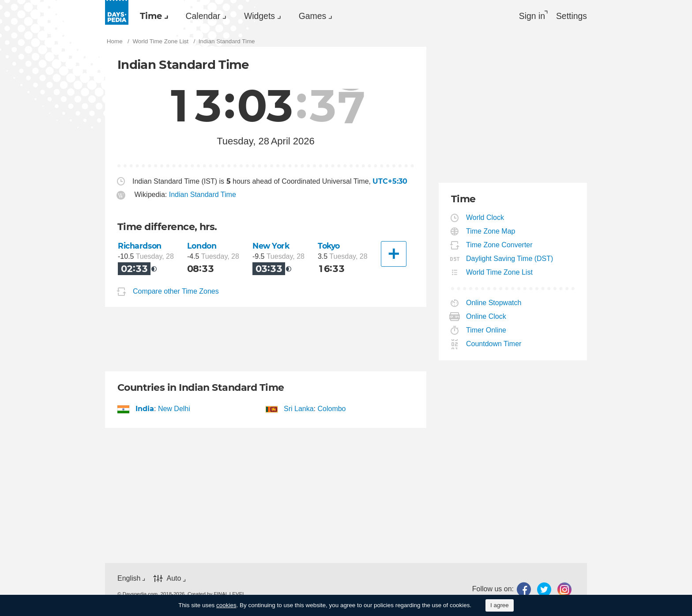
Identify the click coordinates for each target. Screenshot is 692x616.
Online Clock (486, 317)
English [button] (129, 579)
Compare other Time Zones (176, 292)
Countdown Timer (494, 345)
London (202, 247)
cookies (226, 605)
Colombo (331, 410)
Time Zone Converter (500, 246)
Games (325, 16)
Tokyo (330, 247)
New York (271, 247)
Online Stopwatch (494, 304)
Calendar (208, 16)
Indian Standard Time (203, 196)
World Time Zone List (500, 273)
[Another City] (394, 255)
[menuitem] (154, 16)
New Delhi (174, 410)
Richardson (140, 247)
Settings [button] (571, 16)
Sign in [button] (530, 16)
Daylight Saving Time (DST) (510, 259)
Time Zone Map (491, 232)
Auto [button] (174, 579)
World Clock (485, 218)
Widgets (268, 16)
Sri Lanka (299, 410)
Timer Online (486, 331)
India (145, 410)
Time (153, 16)
